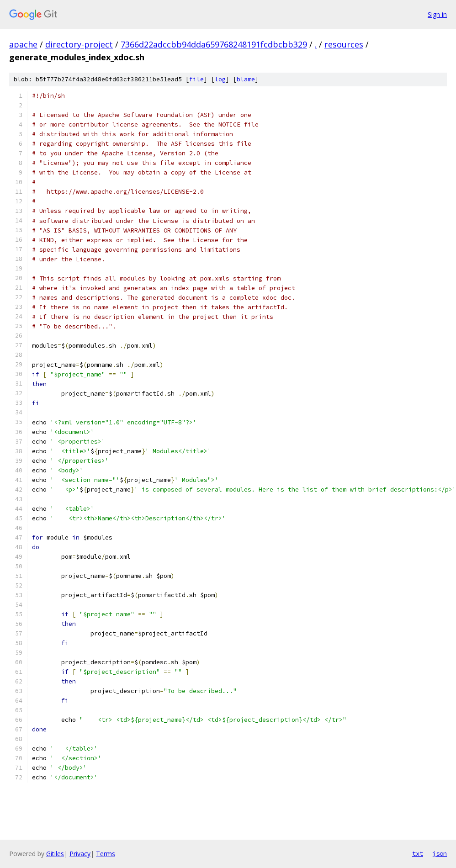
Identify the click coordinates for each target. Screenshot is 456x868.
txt (418, 853)
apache (23, 44)
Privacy (80, 854)
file (196, 79)
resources (344, 44)
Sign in (437, 14)
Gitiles (55, 854)
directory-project (79, 44)
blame (246, 79)
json (440, 853)
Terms (106, 854)
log (220, 79)
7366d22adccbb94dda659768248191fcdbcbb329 (214, 44)
